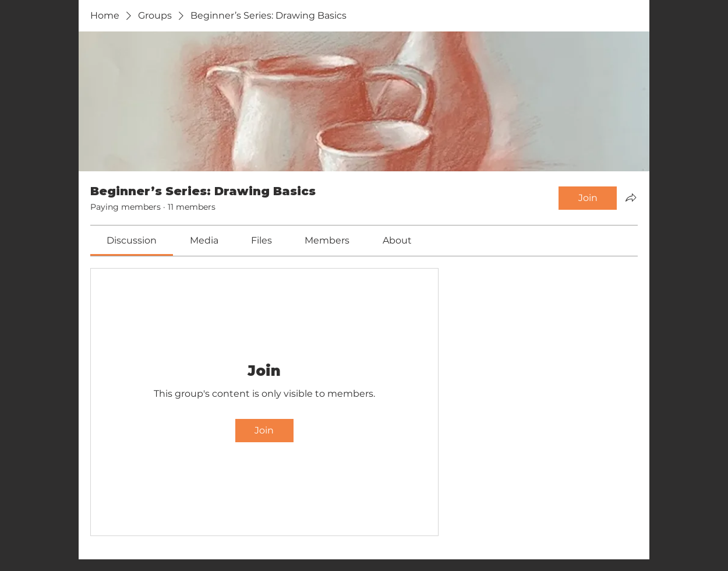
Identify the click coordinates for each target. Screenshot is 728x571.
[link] (132, 240)
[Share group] (631, 198)
